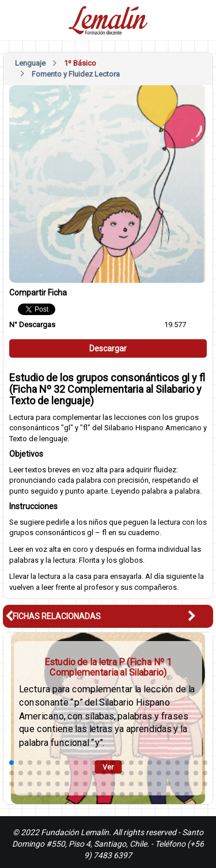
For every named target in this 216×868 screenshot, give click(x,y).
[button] (200, 616)
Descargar (108, 348)
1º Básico (80, 63)
